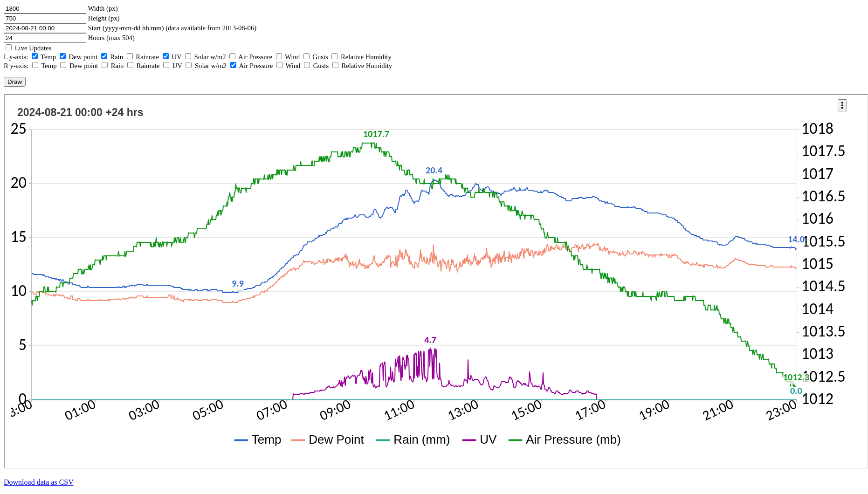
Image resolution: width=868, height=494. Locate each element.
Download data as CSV (39, 482)
